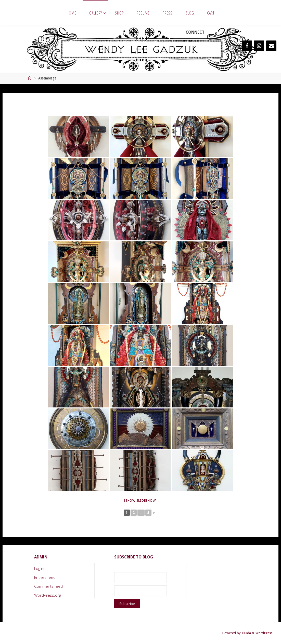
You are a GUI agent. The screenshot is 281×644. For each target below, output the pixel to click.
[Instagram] (259, 46)
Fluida (246, 633)
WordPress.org (47, 595)
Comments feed (48, 586)
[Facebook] (247, 46)
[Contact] (271, 46)
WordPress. (264, 633)
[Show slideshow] (140, 501)
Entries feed (45, 577)
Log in (39, 568)
